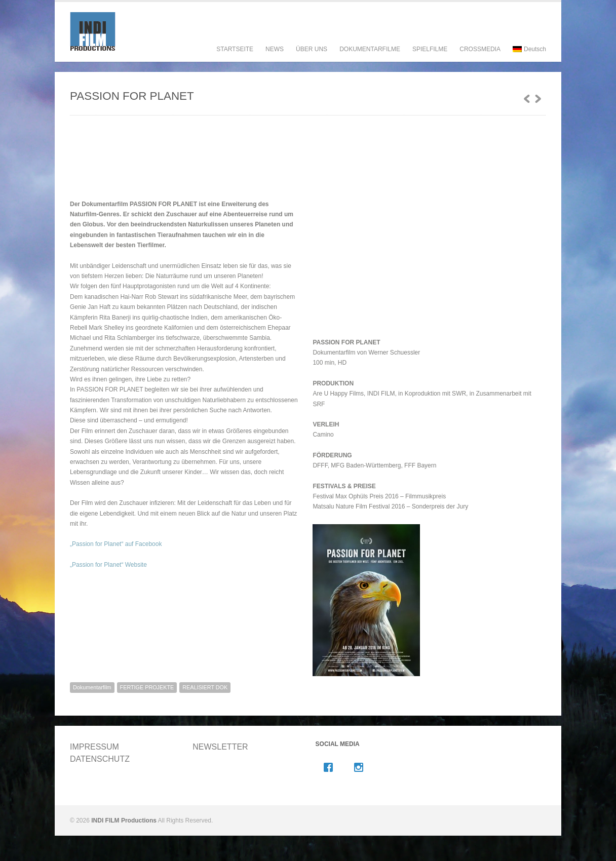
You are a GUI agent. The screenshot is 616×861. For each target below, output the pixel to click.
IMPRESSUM (94, 747)
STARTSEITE (235, 49)
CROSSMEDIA (480, 49)
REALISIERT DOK (205, 687)
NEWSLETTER (220, 747)
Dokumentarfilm (92, 687)
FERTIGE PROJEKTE (147, 687)
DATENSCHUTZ (100, 759)
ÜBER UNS (312, 59)
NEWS (275, 49)
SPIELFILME (430, 59)
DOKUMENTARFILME (370, 59)
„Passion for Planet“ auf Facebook (116, 544)
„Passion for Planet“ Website (108, 565)
